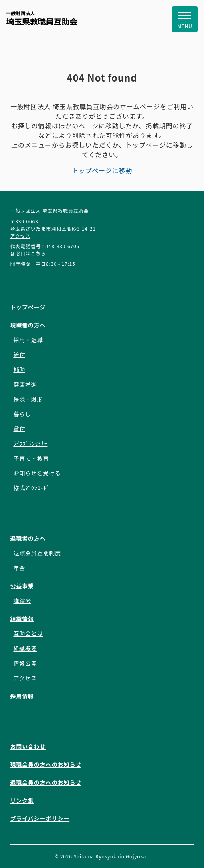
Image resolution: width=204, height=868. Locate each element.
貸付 (19, 429)
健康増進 (25, 384)
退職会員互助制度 (37, 553)
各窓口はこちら (28, 253)
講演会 (22, 601)
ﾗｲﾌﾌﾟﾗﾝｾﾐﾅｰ (30, 443)
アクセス (20, 236)
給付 (19, 355)
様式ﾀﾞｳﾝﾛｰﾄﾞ (31, 488)
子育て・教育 (31, 458)
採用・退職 (28, 340)
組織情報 (22, 619)
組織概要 (25, 648)
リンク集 (22, 800)
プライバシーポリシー (40, 818)
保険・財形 (28, 399)
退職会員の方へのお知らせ (45, 782)
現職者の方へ (28, 325)
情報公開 (25, 663)
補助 (19, 369)
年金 (19, 568)
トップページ (28, 307)
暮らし (22, 414)
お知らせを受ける (37, 473)
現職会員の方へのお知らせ (45, 764)
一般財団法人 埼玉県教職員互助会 (42, 18)
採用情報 (22, 696)
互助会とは (28, 633)
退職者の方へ (28, 538)
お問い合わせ (28, 746)
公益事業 (22, 586)
